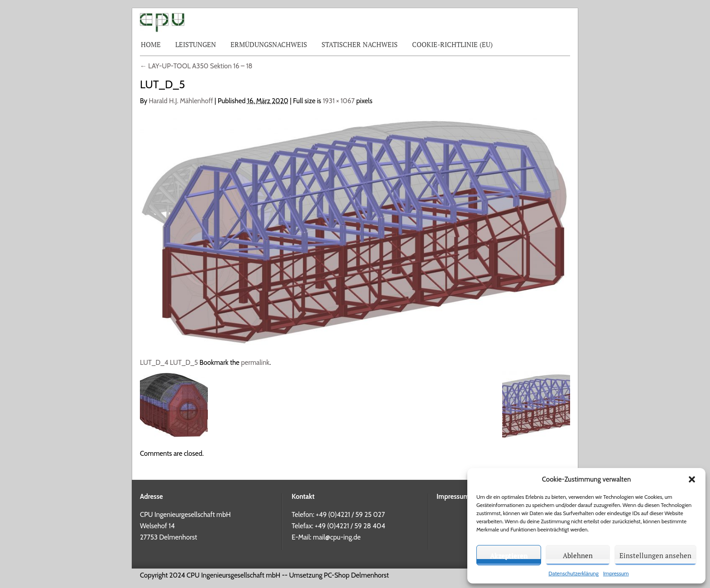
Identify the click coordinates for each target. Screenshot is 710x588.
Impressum (616, 573)
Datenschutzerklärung (573, 573)
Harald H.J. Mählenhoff (181, 101)
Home (151, 44)
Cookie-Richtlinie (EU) (452, 44)
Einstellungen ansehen (655, 555)
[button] (692, 479)
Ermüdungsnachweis (269, 44)
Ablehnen (578, 555)
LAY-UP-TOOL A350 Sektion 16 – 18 (196, 66)
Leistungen (196, 44)
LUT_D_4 (154, 363)
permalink (255, 363)
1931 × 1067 (339, 101)
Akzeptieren (509, 555)
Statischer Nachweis (360, 44)
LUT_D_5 (184, 363)
